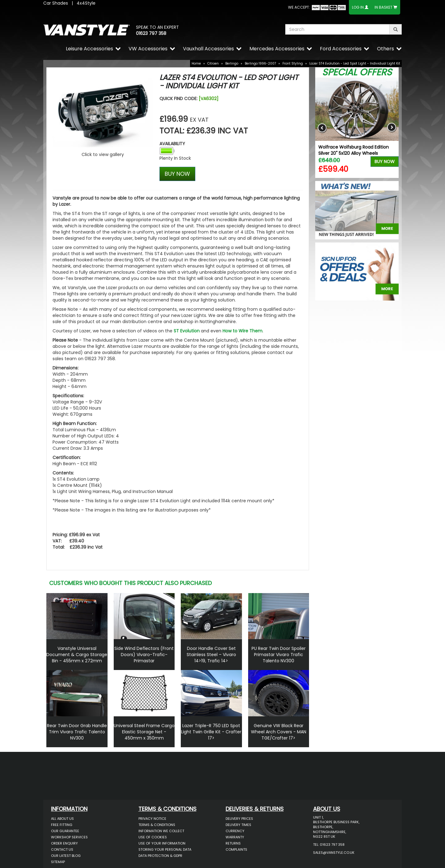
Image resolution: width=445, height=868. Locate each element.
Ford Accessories (341, 49)
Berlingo (232, 63)
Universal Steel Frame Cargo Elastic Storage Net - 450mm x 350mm (144, 732)
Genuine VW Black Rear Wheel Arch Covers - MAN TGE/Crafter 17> (279, 732)
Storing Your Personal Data (165, 849)
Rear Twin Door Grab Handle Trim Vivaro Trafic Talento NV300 (77, 732)
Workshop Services (69, 837)
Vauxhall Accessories (208, 49)
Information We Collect (161, 831)
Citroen (213, 63)
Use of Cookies (153, 837)
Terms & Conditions (157, 825)
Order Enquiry (64, 843)
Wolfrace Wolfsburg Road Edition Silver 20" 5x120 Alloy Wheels (354, 150)
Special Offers (357, 72)
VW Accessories (148, 49)
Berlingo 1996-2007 (260, 63)
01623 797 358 (151, 33)
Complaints (236, 849)
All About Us (62, 819)
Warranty (235, 837)
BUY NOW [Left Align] (177, 174)
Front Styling (293, 63)
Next (392, 128)
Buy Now (385, 162)
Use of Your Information (162, 843)
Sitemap (58, 862)
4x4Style (86, 3)
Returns (233, 843)
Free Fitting (62, 825)
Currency (235, 831)
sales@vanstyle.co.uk (334, 853)
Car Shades (56, 3)
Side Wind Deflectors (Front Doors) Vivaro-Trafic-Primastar (144, 655)
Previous (322, 128)
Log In (358, 7)
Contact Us (62, 849)
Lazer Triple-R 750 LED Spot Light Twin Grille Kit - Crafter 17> (211, 732)
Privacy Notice (152, 819)
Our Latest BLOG (66, 856)
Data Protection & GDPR (160, 856)
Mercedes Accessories (277, 49)
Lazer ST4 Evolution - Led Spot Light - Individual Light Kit (355, 63)
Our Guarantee (65, 831)
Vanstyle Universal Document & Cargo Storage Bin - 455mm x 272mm (77, 655)
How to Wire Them (242, 331)
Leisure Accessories (89, 49)
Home (196, 63)
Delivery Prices (239, 819)
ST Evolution (187, 331)
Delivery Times (238, 825)
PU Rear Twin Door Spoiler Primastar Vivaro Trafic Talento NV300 (279, 655)
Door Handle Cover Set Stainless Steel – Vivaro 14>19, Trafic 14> (211, 655)
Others (386, 49)
